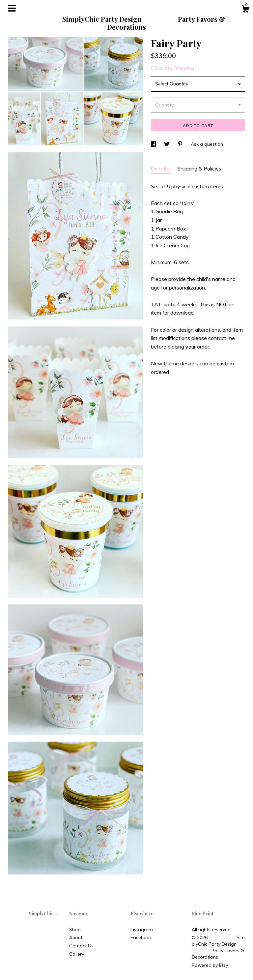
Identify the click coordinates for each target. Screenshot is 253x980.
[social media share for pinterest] (181, 144)
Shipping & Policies (199, 168)
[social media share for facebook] (154, 144)
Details (161, 168)
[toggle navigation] (12, 8)
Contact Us (81, 946)
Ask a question (207, 144)
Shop (75, 930)
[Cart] (245, 10)
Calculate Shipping (172, 68)
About (76, 937)
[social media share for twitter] (168, 144)
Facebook (141, 937)
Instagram (142, 930)
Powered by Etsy (210, 965)
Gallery (77, 954)
